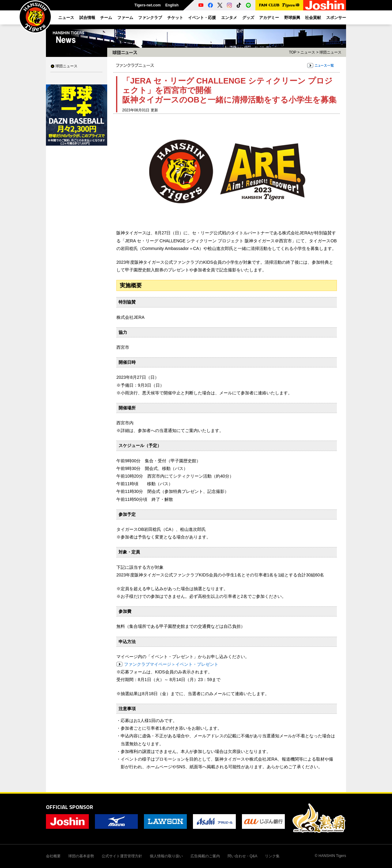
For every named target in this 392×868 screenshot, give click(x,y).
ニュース (308, 52)
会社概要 (53, 856)
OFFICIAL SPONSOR (70, 807)
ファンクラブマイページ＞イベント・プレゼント (171, 664)
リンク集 (272, 856)
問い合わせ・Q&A (242, 856)
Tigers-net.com (148, 5)
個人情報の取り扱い (166, 856)
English (172, 5)
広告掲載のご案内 (205, 856)
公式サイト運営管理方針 (122, 856)
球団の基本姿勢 (81, 856)
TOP (292, 52)
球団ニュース (66, 66)
